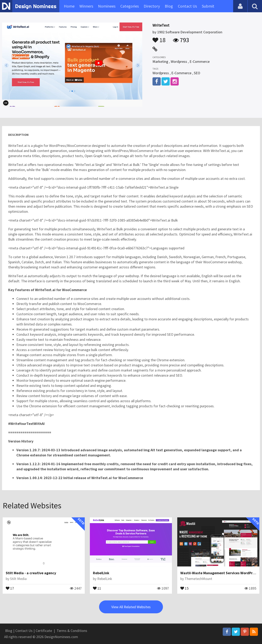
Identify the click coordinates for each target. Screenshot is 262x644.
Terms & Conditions (72, 631)
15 (184, 588)
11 (97, 588)
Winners (86, 6)
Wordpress (179, 61)
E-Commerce (200, 61)
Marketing (160, 61)
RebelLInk (101, 573)
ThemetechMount (198, 579)
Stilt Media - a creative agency (31, 573)
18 (159, 38)
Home (69, 6)
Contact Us (187, 6)
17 (10, 588)
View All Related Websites (131, 607)
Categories (130, 6)
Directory (152, 6)
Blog (169, 6)
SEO (197, 73)
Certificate (44, 631)
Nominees (107, 6)
